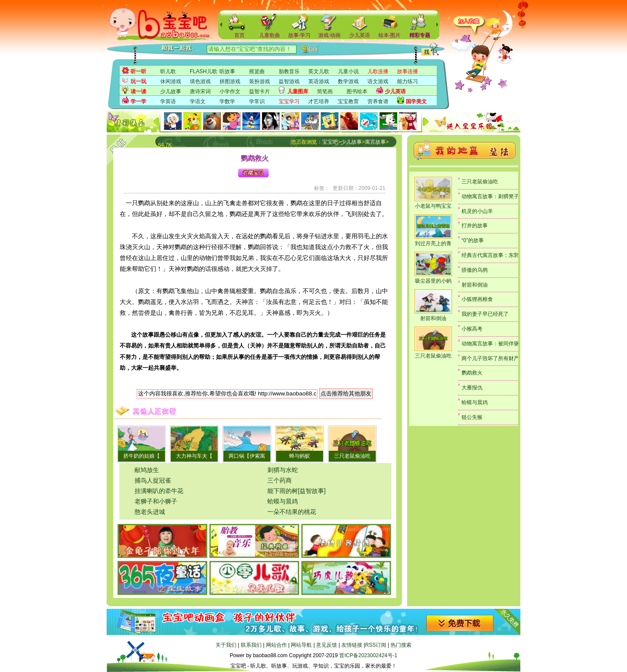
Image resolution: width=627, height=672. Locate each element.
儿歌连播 (378, 71)
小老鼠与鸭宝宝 (433, 206)
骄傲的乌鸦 (475, 270)
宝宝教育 (348, 101)
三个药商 (280, 480)
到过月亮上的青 (433, 243)
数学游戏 (348, 81)
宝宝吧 (330, 142)
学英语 (168, 101)
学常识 (257, 101)
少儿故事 (171, 91)
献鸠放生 (147, 470)
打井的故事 (475, 226)
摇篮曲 (257, 71)
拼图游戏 (230, 81)
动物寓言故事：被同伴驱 (490, 344)
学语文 (198, 101)
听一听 (138, 71)
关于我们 (226, 645)
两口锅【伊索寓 (247, 456)
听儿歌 (168, 71)
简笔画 (325, 91)
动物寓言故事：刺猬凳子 (490, 196)
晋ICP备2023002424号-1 (368, 655)
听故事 (227, 71)
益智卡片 (260, 91)
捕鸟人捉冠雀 (153, 480)
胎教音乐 (289, 71)
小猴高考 (472, 329)
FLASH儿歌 (204, 71)
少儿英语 (360, 35)
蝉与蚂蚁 (300, 456)
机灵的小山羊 (477, 211)
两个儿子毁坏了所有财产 (490, 358)
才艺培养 (319, 101)
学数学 (227, 101)
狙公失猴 (472, 417)
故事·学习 (299, 35)
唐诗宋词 (200, 91)
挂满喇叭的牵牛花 (159, 491)
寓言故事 (375, 142)
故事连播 (408, 71)
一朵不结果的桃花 (292, 512)
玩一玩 (138, 81)
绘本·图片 (389, 35)
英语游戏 (319, 81)
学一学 (138, 101)
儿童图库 (298, 91)
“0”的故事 (473, 240)
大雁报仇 (472, 388)
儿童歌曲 (270, 35)
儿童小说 (348, 71)
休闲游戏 (171, 81)
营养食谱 (378, 101)
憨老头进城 (150, 512)
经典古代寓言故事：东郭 (490, 255)
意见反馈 (327, 645)
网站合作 (276, 645)
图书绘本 (357, 91)
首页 (239, 35)
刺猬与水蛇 (283, 470)
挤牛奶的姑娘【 (142, 456)
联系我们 (251, 645)
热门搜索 (401, 645)
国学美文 (416, 101)
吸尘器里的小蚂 (433, 281)
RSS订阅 (376, 645)
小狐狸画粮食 (477, 299)
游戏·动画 (329, 35)
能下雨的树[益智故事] (297, 491)
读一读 (138, 91)
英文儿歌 (319, 71)
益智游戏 (289, 81)
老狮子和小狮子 (156, 501)
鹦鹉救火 (472, 373)
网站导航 (301, 645)
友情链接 (352, 645)
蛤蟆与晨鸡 (283, 501)
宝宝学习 (289, 101)
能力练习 (408, 81)
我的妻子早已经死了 (485, 314)
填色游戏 (200, 81)
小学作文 (230, 91)
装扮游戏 (260, 81)
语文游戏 (378, 81)
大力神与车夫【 (194, 456)
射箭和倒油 (433, 318)
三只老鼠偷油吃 (352, 456)
